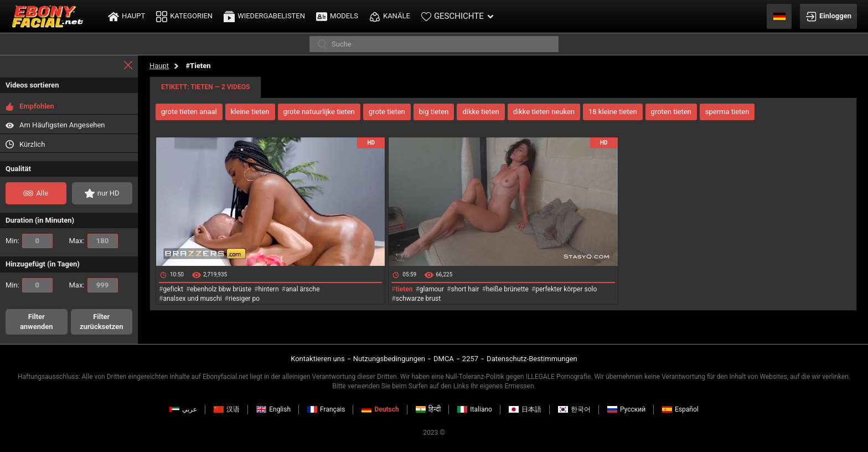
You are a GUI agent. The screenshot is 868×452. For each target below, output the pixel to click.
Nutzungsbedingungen (389, 359)
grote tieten (387, 112)
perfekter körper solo (566, 289)
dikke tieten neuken (544, 112)
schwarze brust (418, 299)
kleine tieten (250, 112)
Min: (29, 241)
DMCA (444, 359)
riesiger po (244, 299)
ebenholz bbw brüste (221, 289)
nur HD (102, 193)
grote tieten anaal (189, 112)
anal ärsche (303, 289)
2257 (470, 359)
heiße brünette (507, 289)
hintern (268, 289)
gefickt (173, 289)
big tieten (434, 112)
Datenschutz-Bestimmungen (532, 359)
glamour (432, 289)
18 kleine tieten (613, 112)
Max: (94, 241)
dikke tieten (480, 112)
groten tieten (671, 112)
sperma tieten (727, 112)
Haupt (159, 66)
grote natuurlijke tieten (319, 112)
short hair (465, 289)
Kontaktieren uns (317, 359)
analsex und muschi (192, 299)
